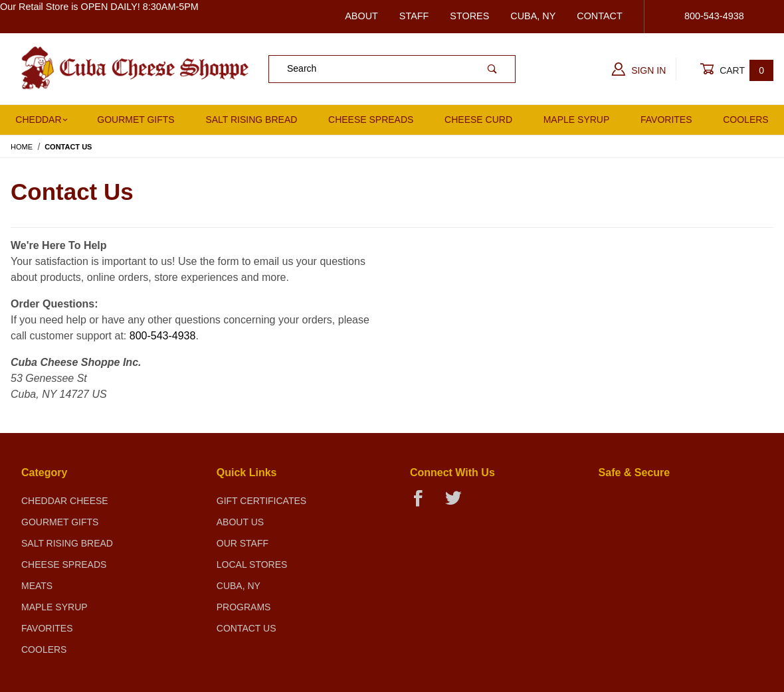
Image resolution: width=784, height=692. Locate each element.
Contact (599, 16)
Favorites (666, 120)
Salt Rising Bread (251, 120)
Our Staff (243, 543)
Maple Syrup (577, 120)
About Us (240, 522)
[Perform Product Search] (492, 69)
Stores (469, 16)
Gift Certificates (261, 501)
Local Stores (252, 564)
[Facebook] (424, 504)
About (361, 16)
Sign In (639, 69)
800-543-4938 (163, 336)
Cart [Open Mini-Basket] (736, 70)
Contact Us (246, 628)
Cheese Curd (478, 120)
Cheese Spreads (371, 120)
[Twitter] (459, 504)
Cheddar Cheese (65, 501)
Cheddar (41, 120)
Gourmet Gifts (136, 120)
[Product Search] (369, 69)
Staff (414, 16)
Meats (37, 586)
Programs (244, 607)
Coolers (44, 649)
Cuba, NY (533, 16)
